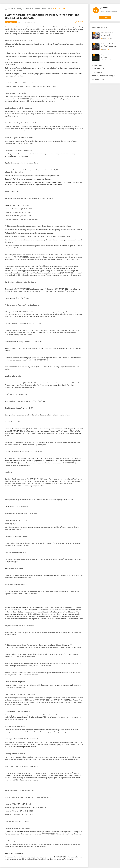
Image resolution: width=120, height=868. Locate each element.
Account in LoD (99, 69)
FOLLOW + (105, 17)
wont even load (98, 79)
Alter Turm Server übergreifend (107, 34)
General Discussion (42, 9)
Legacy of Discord (24, 9)
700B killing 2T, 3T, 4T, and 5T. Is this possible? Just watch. (109, 45)
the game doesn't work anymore (109, 56)
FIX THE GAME (98, 65)
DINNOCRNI (98, 72)
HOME (9, 9)
